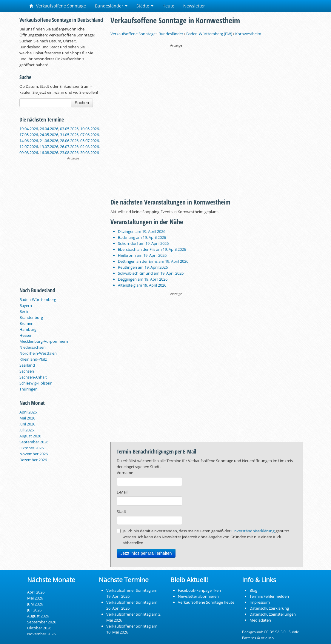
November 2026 (34, 454)
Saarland (27, 365)
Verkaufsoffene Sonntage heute (206, 602)
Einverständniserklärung (253, 531)
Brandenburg (31, 317)
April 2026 (28, 412)
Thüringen (29, 389)
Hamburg (28, 329)
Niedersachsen (33, 347)
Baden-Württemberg (38, 299)
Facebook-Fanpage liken (199, 590)
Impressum (260, 602)
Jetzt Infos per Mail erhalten (146, 553)
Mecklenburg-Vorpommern (44, 341)
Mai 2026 (27, 418)
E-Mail (122, 492)
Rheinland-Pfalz (33, 359)
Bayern (26, 305)
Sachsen (27, 371)
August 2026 (30, 436)
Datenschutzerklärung (269, 608)
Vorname (125, 473)
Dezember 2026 (33, 460)
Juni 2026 (27, 424)
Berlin (24, 311)
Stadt (121, 511)
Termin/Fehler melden (269, 596)
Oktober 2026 (31, 448)
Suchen (82, 103)
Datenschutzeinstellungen (273, 614)
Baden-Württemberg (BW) (209, 34)
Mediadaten (260, 620)
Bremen (26, 323)
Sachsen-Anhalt (33, 377)
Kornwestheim (248, 34)
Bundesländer (111, 6)
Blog (253, 590)
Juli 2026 (27, 430)
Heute (168, 6)
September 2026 (34, 442)
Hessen (26, 335)
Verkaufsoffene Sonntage (58, 6)
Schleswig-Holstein (36, 383)
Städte (145, 6)
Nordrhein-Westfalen (38, 353)
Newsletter (194, 6)
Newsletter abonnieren (198, 596)
